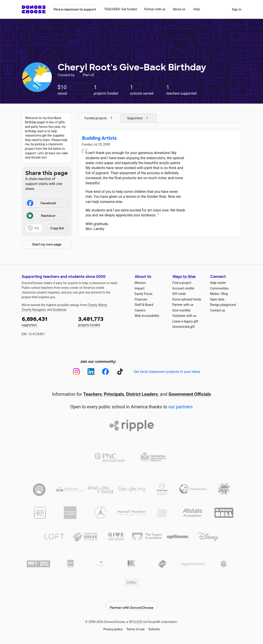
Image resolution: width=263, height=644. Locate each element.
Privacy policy (113, 626)
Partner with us (155, 9)
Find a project (182, 283)
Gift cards (179, 294)
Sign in (237, 9)
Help (197, 9)
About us (179, 9)
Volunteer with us (185, 316)
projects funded (103, 321)
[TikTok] (120, 372)
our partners (181, 407)
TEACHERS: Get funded (120, 9)
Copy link (57, 228)
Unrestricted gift (184, 327)
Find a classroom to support (75, 9)
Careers (140, 310)
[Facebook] (105, 372)
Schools (154, 626)
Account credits (183, 288)
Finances (141, 299)
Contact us (218, 310)
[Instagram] (76, 372)
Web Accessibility (147, 316)
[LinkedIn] (91, 372)
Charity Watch (97, 305)
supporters (47, 321)
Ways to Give (184, 277)
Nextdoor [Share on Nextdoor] (41, 216)
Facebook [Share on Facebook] (41, 204)
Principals (114, 394)
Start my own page (47, 244)
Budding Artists (99, 138)
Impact (140, 288)
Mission (140, 283)
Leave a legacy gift (185, 321)
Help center (218, 283)
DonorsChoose (34, 9)
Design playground (223, 305)
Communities (219, 288)
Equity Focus (144, 294)
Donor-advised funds (187, 299)
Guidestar (60, 310)
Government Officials (190, 394)
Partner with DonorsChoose (132, 602)
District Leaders (142, 394)
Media (214, 294)
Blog (225, 294)
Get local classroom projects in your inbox (167, 372)
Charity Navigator (34, 310)
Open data (217, 299)
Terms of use (135, 626)
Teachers (92, 394)
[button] (47, 228)
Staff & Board (144, 305)
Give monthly (181, 310)
